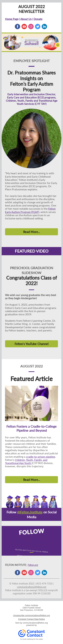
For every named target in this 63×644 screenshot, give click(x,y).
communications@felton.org (32, 587)
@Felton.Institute (30, 512)
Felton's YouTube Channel (32, 344)
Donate (38, 19)
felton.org (33, 565)
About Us (26, 19)
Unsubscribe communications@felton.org (32, 615)
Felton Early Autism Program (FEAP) (30, 210)
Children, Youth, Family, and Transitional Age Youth (26, 461)
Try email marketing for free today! (32, 639)
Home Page (12, 19)
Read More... (32, 232)
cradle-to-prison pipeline (41, 457)
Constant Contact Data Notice (32, 619)
